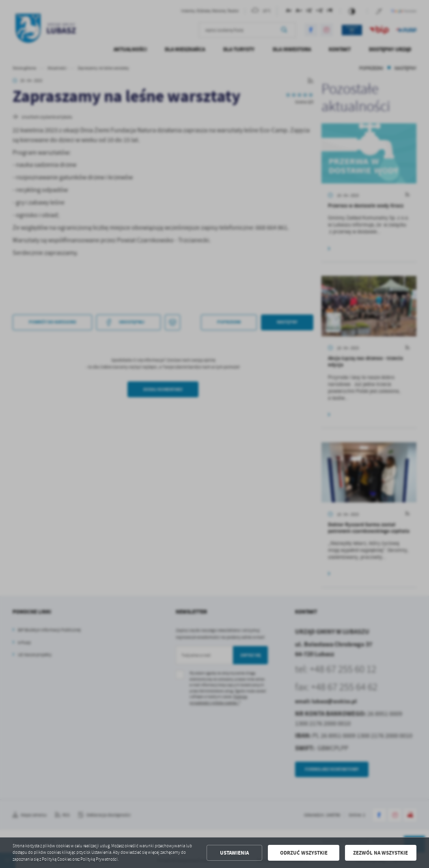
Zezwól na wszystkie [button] (380, 853)
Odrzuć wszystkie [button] (304, 853)
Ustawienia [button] (234, 853)
